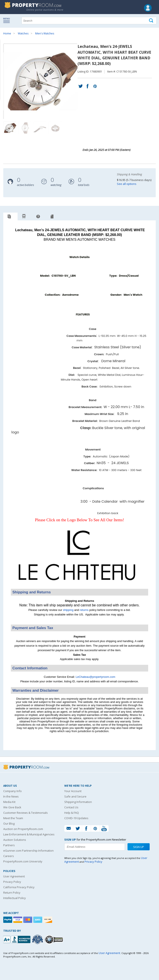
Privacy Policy (12, 882)
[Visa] (18, 920)
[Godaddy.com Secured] (54, 939)
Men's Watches (45, 33)
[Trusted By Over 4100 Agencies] (38, 940)
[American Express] (38, 920)
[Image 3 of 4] (40, 128)
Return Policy (12, 893)
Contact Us (71, 807)
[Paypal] (8, 920)
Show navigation (8, 20)
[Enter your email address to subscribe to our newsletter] (95, 847)
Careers (9, 856)
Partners (9, 845)
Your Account (73, 791)
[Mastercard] (28, 920)
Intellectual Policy (15, 898)
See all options (127, 184)
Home (7, 33)
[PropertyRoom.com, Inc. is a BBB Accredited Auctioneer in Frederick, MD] (17, 939)
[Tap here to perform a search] (152, 21)
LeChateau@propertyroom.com (95, 677)
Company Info (12, 791)
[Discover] (48, 920)
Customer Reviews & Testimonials (26, 813)
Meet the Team (13, 818)
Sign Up (139, 847)
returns (84, 610)
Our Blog (9, 823)
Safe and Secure (75, 796)
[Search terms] (89, 21)
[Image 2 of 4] (25, 128)
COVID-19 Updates (76, 818)
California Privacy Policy (19, 887)
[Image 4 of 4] (55, 128)
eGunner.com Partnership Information (28, 851)
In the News (11, 796)
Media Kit (9, 802)
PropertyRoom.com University (23, 861)
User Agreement (14, 876)
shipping (68, 610)
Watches (23, 33)
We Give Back (12, 807)
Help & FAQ (72, 813)
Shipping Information (78, 802)
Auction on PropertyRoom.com (23, 829)
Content (4, 55)
